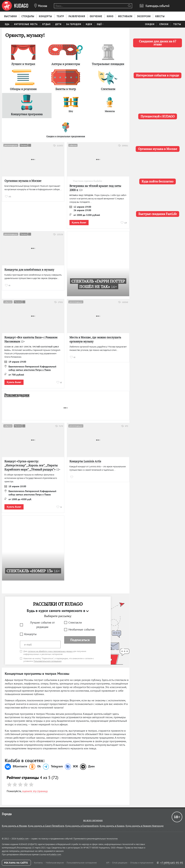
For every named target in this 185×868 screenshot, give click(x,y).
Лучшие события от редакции (42, 625)
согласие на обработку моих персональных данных (50, 651)
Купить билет (79, 222)
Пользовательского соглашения (48, 661)
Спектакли (75, 623)
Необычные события (81, 630)
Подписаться (80, 640)
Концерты (30, 634)
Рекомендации (17, 395)
